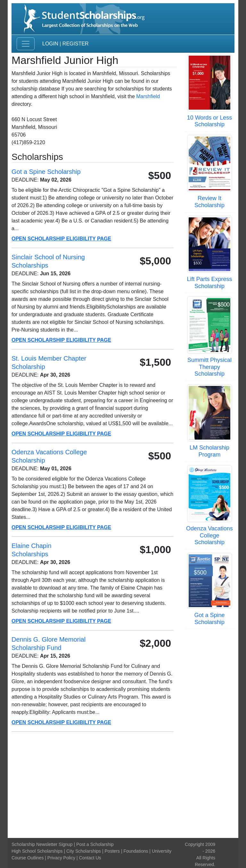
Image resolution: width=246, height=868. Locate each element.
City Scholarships (84, 851)
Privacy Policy (61, 858)
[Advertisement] (123, 785)
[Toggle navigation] (26, 44)
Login (50, 44)
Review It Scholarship (209, 202)
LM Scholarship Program (209, 451)
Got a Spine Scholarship (209, 619)
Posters (112, 851)
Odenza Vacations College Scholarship (209, 535)
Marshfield (148, 96)
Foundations (136, 851)
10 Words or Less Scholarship (210, 121)
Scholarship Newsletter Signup (42, 844)
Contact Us (90, 858)
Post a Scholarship (95, 844)
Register (76, 44)
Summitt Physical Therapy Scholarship (209, 367)
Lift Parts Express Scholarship (209, 283)
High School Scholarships (37, 851)
